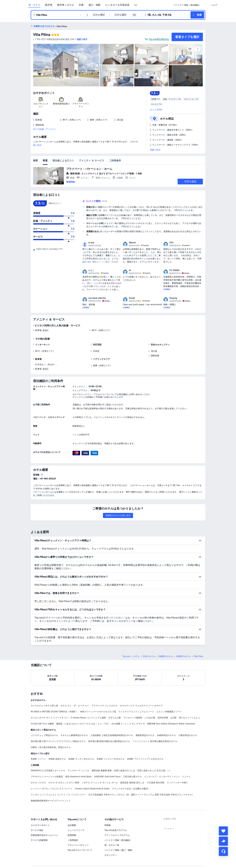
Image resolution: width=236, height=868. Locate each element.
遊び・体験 (95, 5)
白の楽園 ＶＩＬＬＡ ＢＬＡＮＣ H (128, 724)
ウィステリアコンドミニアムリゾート (136, 712)
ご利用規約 (73, 840)
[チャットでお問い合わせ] (223, 851)
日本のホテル (149, 656)
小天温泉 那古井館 (156, 783)
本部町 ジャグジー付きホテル (111, 759)
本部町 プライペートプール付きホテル (145, 759)
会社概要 (72, 825)
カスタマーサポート (40, 825)
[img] (66, 65)
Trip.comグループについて (80, 850)
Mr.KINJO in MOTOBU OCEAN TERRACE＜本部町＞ (54, 712)
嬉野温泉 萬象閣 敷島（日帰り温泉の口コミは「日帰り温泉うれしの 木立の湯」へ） (132, 771)
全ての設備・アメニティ (45, 129)
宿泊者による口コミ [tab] (63, 161)
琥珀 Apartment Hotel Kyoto (78, 777)
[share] (223, 841)
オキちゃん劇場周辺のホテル (74, 735)
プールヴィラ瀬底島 (133, 718)
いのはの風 (150, 718)
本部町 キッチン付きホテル (81, 759)
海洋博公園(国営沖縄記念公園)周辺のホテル (109, 741)
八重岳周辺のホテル (188, 735)
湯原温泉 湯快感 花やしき (132, 783)
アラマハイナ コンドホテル (104, 706)
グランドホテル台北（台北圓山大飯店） (131, 789)
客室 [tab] (45, 161)
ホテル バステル (38, 783)
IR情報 (108, 825)
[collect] (223, 831)
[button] (136, 5)
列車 (81, 5)
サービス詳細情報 (39, 840)
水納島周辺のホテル (166, 735)
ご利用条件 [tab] (115, 161)
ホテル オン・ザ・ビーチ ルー (75, 706)
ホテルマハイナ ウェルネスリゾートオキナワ (141, 706)
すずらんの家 (115, 718)
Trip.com (126, 656)
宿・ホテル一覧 (112, 845)
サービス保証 (37, 830)
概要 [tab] (36, 161)
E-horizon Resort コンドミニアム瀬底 (88, 718)
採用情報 (72, 835)
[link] (187, 5)
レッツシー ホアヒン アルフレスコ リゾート (52, 789)
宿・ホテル (34, 5)
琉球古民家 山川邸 (167, 718)
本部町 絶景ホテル (57, 759)
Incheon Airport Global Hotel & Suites (92, 789)
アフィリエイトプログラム (117, 835)
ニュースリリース (76, 830)
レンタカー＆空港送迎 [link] (117, 5)
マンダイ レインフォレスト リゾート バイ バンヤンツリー (58, 795)
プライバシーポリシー (78, 845)
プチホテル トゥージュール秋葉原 (47, 777)
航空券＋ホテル (66, 5)
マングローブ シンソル (78, 771)
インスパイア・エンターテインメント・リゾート (167, 777)
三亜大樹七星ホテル (132, 777)
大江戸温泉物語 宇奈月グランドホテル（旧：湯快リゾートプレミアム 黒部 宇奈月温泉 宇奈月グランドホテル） (141, 795)
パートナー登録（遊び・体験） (119, 850)
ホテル (137, 656)
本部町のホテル (183, 656)
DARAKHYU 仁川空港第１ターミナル (48, 771)
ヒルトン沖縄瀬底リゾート (169, 712)
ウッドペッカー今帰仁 (177, 783)
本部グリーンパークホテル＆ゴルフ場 (98, 712)
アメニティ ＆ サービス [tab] (92, 161)
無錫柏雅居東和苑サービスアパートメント (51, 801)
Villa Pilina (42, 35)
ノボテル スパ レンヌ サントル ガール (100, 783)
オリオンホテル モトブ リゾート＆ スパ (50, 718)
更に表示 (37, 145)
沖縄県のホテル (166, 656)
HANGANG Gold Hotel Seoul (107, 777)
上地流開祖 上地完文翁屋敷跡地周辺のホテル (112, 735)
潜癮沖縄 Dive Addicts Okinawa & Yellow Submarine (171, 724)
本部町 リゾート (38, 759)
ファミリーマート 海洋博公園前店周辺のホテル (155, 741)
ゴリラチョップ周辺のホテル (44, 735)
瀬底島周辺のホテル (145, 735)
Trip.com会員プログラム (116, 830)
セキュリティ (111, 855)
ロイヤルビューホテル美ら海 (44, 706)
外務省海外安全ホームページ (44, 835)
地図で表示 (155, 150)
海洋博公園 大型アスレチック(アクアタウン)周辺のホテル (58, 741)
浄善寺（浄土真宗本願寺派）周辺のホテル (51, 747)
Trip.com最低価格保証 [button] (159, 39)
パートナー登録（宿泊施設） (118, 840)
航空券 (49, 5)
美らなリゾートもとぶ (189, 718)
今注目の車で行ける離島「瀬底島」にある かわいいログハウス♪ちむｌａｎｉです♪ (70, 724)
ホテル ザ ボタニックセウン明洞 (64, 783)
